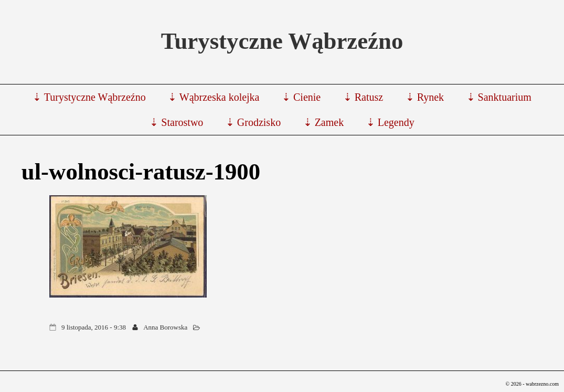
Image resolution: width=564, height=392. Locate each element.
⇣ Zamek (324, 122)
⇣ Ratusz (363, 97)
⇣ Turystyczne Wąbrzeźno (89, 97)
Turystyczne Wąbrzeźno (282, 41)
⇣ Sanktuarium (499, 97)
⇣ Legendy (390, 122)
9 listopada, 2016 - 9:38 (94, 327)
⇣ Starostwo (176, 122)
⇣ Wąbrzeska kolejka (214, 97)
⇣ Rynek (425, 97)
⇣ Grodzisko (253, 122)
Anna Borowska (165, 327)
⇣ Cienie (301, 97)
